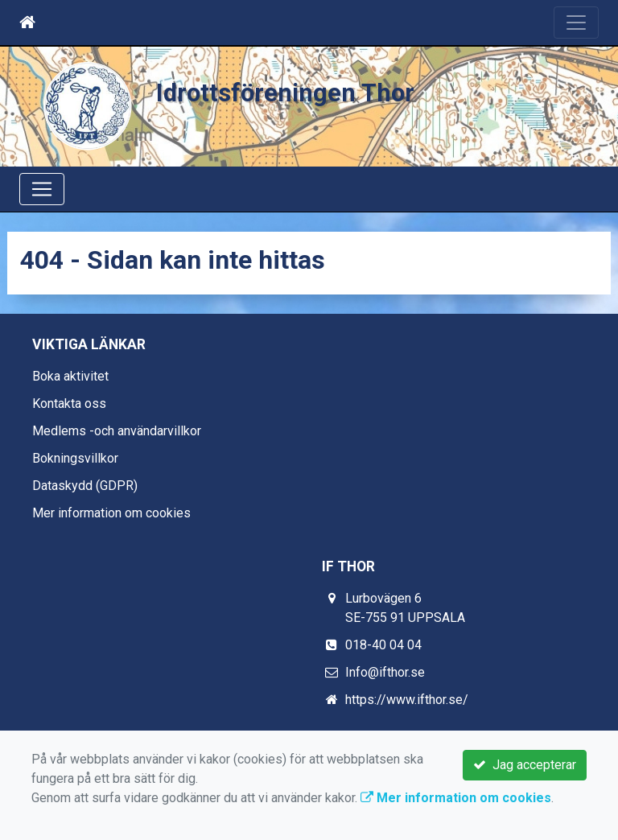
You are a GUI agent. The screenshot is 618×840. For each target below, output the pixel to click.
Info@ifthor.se (385, 672)
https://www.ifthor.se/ (407, 700)
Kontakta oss (69, 404)
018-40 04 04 (383, 645)
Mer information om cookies (111, 513)
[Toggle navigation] (576, 23)
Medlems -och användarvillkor (117, 431)
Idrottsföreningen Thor (285, 93)
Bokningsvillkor (75, 458)
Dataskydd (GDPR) (85, 486)
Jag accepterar (525, 765)
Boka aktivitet (70, 376)
